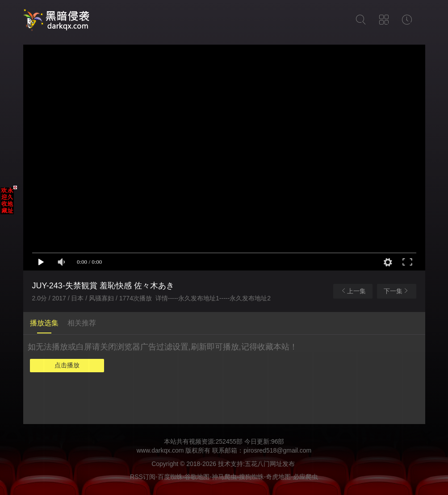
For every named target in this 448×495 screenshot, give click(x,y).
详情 (162, 298)
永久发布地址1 (199, 298)
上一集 (353, 291)
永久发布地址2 (250, 298)
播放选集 (44, 323)
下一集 (397, 291)
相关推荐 (82, 323)
